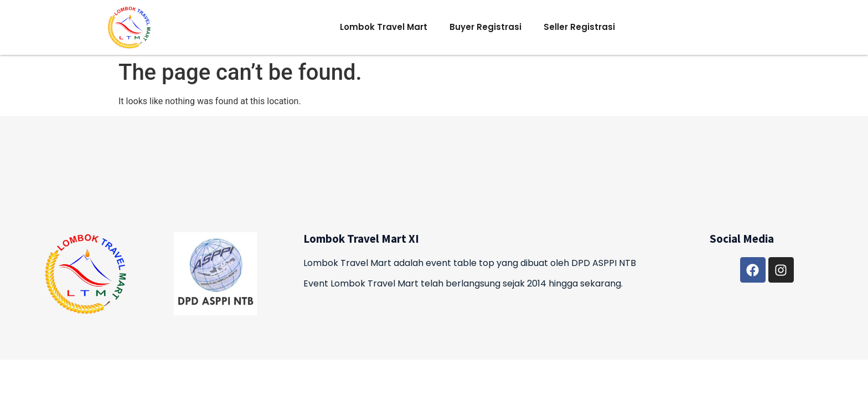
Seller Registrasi (579, 27)
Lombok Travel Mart (384, 27)
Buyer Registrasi (485, 27)
